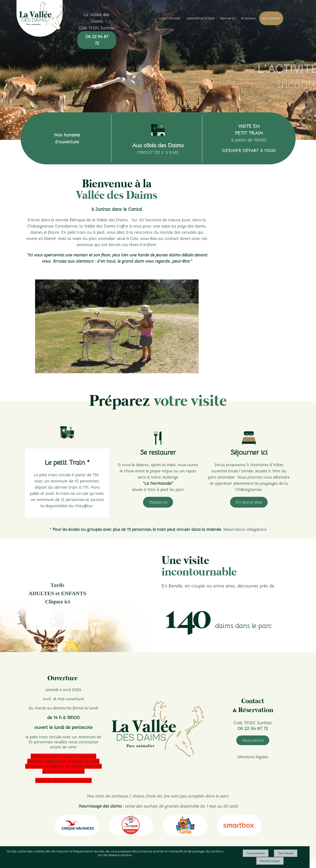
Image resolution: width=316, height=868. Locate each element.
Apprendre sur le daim (200, 18)
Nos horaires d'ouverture (67, 138)
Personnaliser (270, 861)
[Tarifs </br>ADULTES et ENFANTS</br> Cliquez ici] (57, 596)
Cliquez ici (158, 502)
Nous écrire (253, 740)
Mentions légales (253, 757)
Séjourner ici (228, 18)
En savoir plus (249, 502)
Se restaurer (248, 18)
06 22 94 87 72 (97, 40)
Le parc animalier (169, 18)
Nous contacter (271, 18)
